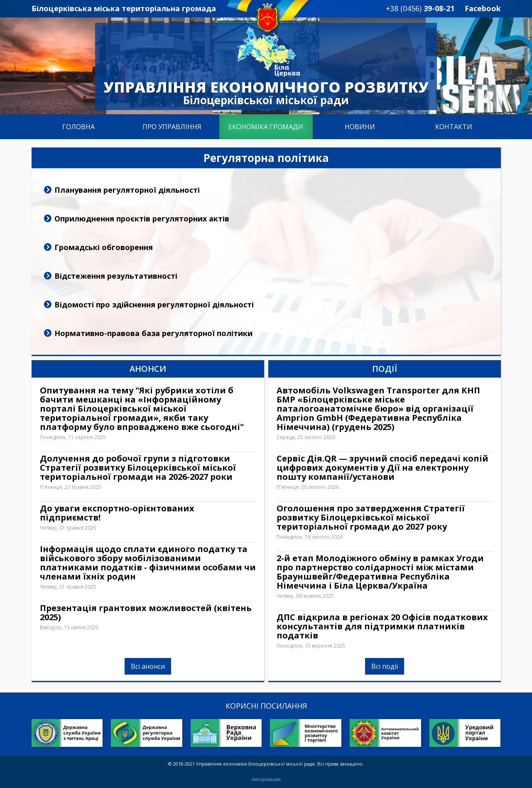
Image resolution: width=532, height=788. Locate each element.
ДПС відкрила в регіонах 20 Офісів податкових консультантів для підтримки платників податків (382, 626)
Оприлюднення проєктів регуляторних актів (142, 218)
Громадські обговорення (104, 247)
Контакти (454, 127)
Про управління (172, 127)
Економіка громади (266, 127)
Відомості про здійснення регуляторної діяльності (154, 304)
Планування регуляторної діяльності (127, 190)
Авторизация (266, 779)
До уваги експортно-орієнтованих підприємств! (117, 513)
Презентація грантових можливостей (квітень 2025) (146, 613)
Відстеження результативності (116, 276)
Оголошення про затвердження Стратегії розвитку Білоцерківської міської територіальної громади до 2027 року (371, 518)
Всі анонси (148, 666)
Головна (78, 127)
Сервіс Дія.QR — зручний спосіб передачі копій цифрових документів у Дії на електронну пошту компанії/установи (382, 468)
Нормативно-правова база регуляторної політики (153, 333)
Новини (360, 127)
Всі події (385, 666)
